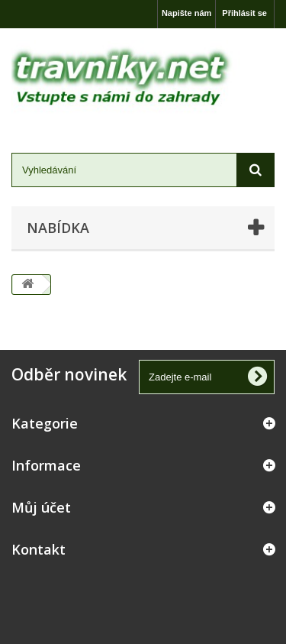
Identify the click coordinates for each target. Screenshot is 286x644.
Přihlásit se (244, 13)
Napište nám (186, 13)
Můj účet (41, 507)
